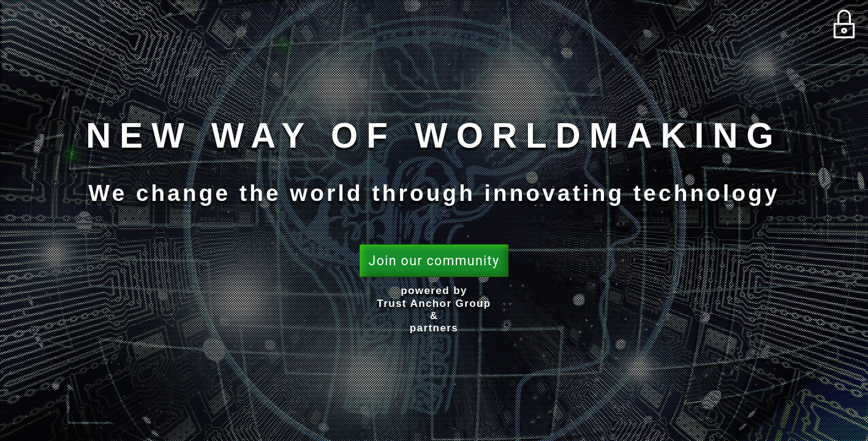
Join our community (434, 261)
